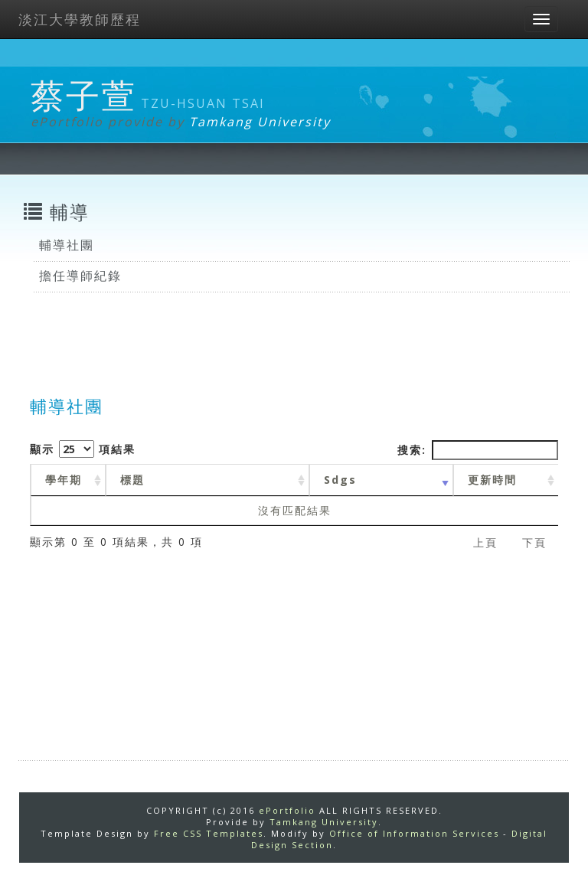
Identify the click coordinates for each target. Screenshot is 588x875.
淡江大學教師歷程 (80, 19)
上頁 (485, 542)
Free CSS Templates (209, 833)
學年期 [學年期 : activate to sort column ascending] (64, 480)
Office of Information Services (414, 833)
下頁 (534, 542)
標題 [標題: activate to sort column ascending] (132, 480)
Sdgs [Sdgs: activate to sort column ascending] (340, 480)
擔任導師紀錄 (80, 276)
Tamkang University (260, 122)
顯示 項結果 (83, 449)
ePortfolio (287, 810)
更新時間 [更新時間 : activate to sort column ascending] (492, 480)
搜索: (478, 450)
